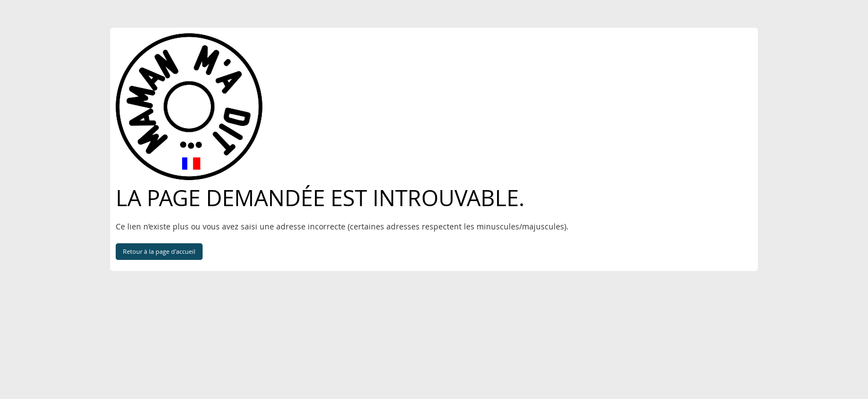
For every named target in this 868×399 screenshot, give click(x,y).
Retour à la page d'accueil (159, 251)
